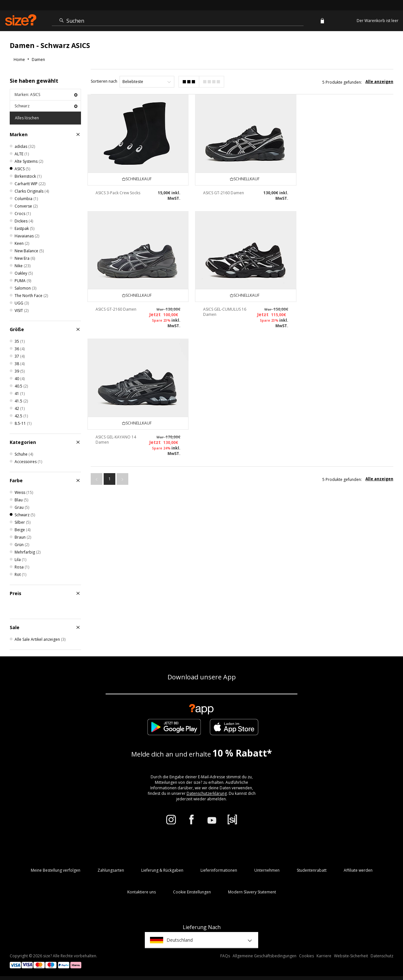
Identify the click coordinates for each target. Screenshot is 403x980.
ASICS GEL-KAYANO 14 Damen (223, 322)
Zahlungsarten (111, 870)
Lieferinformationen (219, 870)
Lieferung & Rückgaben (162, 870)
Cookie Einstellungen (192, 892)
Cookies (306, 956)
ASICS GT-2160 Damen (223, 192)
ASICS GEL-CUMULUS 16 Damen (117, 322)
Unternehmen (267, 870)
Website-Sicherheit (351, 956)
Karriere (324, 956)
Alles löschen (27, 118)
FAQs (225, 956)
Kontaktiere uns (142, 892)
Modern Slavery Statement (252, 892)
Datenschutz (382, 956)
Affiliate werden (358, 870)
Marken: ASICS (46, 95)
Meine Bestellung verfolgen (56, 870)
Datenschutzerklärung (207, 793)
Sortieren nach (104, 81)
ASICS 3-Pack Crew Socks (118, 192)
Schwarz (46, 106)
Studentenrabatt (312, 870)
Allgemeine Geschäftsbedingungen (265, 956)
